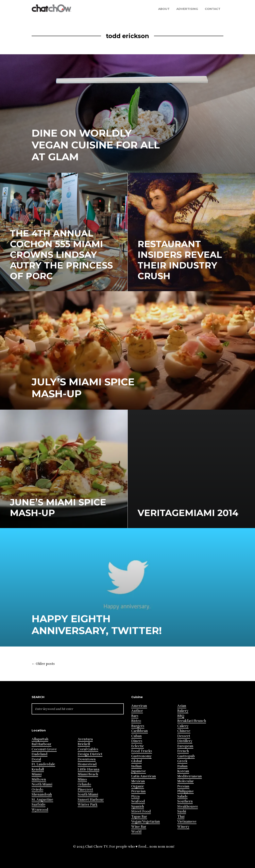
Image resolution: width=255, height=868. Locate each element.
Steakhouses (188, 807)
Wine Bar (139, 827)
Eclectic (138, 746)
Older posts (43, 664)
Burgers (138, 726)
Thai (181, 817)
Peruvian (138, 791)
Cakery (183, 726)
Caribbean (140, 731)
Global (136, 761)
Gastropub (186, 756)
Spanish (138, 807)
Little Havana (88, 769)
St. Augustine (42, 800)
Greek (182, 761)
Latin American (144, 776)
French (183, 751)
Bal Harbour (42, 744)
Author (137, 711)
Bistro (136, 721)
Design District (90, 754)
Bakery (183, 711)
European (185, 746)
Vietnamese (187, 822)
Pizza (135, 796)
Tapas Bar (139, 817)
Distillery (185, 741)
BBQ (181, 716)
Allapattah (40, 739)
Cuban (136, 736)
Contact (213, 9)
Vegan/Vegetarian (146, 822)
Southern (185, 801)
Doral (36, 759)
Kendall (38, 769)
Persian (183, 786)
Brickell (84, 744)
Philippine (186, 791)
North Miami (42, 784)
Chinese (184, 731)
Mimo (82, 779)
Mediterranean (190, 776)
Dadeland (40, 754)
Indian (136, 766)
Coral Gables (88, 749)
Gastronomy (141, 756)
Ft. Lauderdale (43, 764)
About (164, 9)
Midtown (39, 779)
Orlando (84, 784)
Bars (135, 716)
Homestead (87, 764)
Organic (138, 786)
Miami (37, 774)
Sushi (182, 811)
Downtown (87, 759)
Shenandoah (42, 794)
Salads (182, 796)
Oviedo (37, 790)
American (139, 706)
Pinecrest (85, 790)
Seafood (138, 801)
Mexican (138, 781)
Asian (182, 706)
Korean (183, 771)
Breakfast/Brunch (192, 721)
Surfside (39, 805)
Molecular (186, 781)
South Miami (88, 794)
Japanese (139, 771)
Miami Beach (88, 774)
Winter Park (88, 805)
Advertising (187, 9)
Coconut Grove (44, 749)
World (136, 832)
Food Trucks (142, 751)
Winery (183, 827)
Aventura (85, 739)
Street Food (141, 811)
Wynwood (40, 810)
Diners (137, 741)
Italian (182, 766)
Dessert (184, 736)
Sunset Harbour (91, 800)
